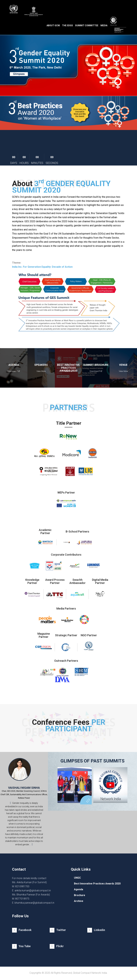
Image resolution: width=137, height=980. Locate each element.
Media (104, 25)
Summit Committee (87, 25)
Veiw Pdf (68, 371)
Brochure (80, 895)
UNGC (77, 878)
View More (41, 371)
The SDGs (67, 25)
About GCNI (53, 25)
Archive (79, 901)
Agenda (79, 889)
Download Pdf (14, 371)
